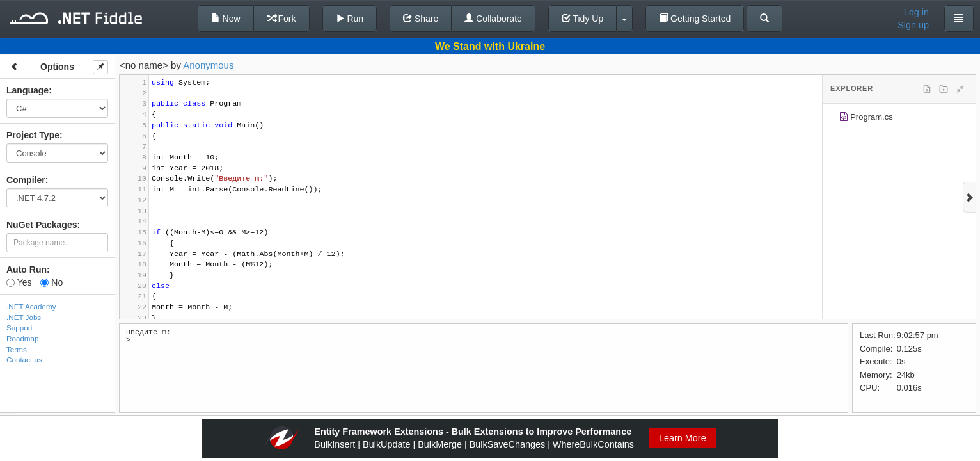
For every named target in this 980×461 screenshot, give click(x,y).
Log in (916, 12)
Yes (19, 282)
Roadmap (23, 338)
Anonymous (208, 65)
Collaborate (493, 19)
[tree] (899, 119)
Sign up (913, 25)
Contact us (24, 360)
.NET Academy (31, 306)
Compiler (26, 180)
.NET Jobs (24, 317)
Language (28, 90)
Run (350, 19)
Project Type (33, 135)
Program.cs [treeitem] (866, 119)
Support (20, 328)
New (226, 19)
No (51, 282)
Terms (17, 349)
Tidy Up (582, 19)
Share (421, 19)
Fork (281, 19)
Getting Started (695, 19)
